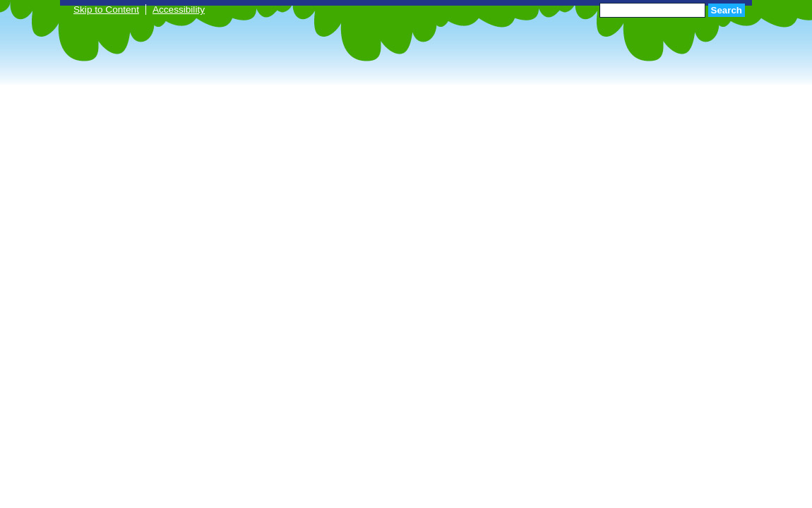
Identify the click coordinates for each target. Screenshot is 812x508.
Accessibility (179, 10)
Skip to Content (106, 10)
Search (727, 10)
